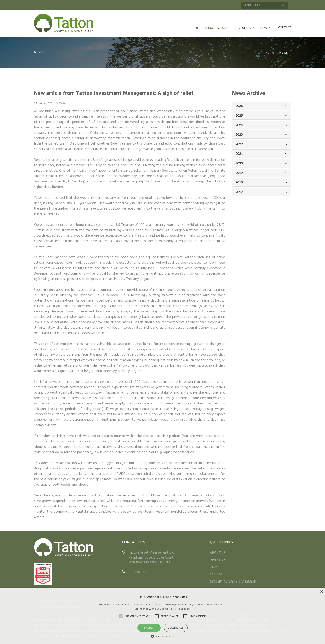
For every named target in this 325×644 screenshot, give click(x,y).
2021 (262, 153)
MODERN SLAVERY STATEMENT (233, 581)
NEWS (266, 28)
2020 (262, 163)
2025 (262, 115)
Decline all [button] (176, 628)
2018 (262, 182)
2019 (262, 172)
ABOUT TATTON (217, 28)
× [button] (321, 592)
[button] (162, 636)
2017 (262, 192)
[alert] (162, 616)
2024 (262, 125)
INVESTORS (245, 28)
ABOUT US (218, 552)
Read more (184, 609)
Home (270, 52)
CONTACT (285, 28)
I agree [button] (149, 628)
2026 (262, 105)
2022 (262, 144)
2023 (262, 134)
